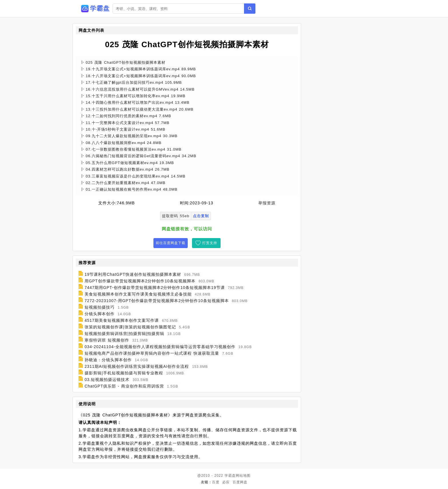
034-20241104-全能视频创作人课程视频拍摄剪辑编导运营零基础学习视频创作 (160, 347)
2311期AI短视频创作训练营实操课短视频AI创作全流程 (137, 366)
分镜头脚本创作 (100, 314)
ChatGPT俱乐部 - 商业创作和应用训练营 (124, 386)
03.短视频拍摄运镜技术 (107, 380)
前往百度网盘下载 (171, 243)
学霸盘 (230, 476)
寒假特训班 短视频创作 (107, 340)
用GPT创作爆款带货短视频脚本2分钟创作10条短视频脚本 (140, 281)
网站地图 (243, 476)
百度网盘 (240, 482)
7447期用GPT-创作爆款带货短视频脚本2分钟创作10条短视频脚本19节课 (155, 288)
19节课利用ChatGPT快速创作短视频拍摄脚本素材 (133, 274)
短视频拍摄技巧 (100, 307)
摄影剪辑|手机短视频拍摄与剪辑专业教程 (124, 373)
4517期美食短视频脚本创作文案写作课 (122, 320)
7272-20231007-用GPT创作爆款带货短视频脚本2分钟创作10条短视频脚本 (157, 301)
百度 (216, 482)
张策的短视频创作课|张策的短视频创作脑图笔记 (130, 327)
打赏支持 (210, 243)
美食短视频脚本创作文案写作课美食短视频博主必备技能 (138, 294)
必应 (226, 482)
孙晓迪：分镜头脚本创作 (108, 360)
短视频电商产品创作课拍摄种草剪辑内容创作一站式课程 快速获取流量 (152, 353)
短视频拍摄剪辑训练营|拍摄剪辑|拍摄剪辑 (124, 334)
